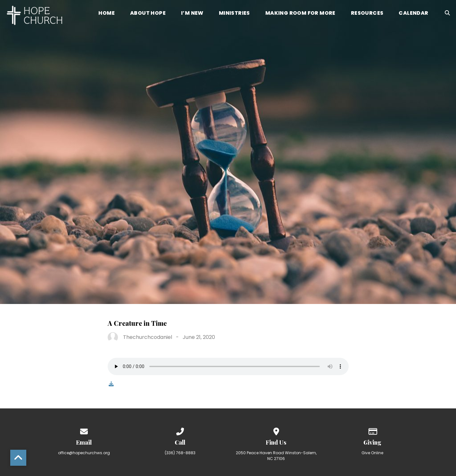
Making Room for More (300, 14)
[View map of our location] (276, 430)
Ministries (234, 14)
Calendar (413, 14)
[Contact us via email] (84, 430)
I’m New (192, 14)
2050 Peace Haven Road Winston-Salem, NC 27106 (276, 456)
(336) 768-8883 (180, 453)
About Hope (148, 14)
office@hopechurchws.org (84, 453)
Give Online (372, 453)
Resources (367, 14)
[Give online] (372, 430)
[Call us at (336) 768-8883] (180, 430)
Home (107, 14)
